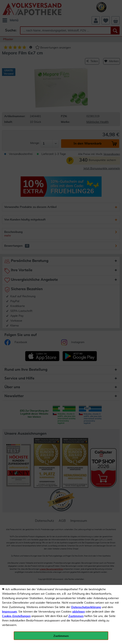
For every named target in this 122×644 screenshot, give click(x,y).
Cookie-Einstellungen (16, 616)
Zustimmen (76, 616)
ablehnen (79, 612)
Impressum (10, 612)
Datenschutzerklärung (86, 607)
